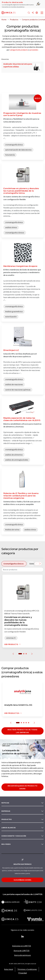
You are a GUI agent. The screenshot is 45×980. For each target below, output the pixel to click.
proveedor (34, 50)
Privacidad (23, 973)
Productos (7, 819)
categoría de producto (19, 50)
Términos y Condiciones (27, 969)
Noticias (5, 803)
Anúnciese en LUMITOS (22, 946)
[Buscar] (29, 13)
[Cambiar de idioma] (37, 13)
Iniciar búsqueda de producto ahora (22, 787)
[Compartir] (33, 13)
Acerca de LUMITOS (22, 951)
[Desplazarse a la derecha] (40, 564)
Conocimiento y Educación (14, 836)
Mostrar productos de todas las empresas (22, 731)
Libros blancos (9, 828)
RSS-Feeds (6, 844)
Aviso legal (9, 969)
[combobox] (22, 570)
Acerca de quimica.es (23, 955)
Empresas (6, 811)
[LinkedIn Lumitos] (23, 936)
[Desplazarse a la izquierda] (36, 564)
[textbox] (22, 570)
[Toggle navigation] (42, 13)
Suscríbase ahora (22, 880)
